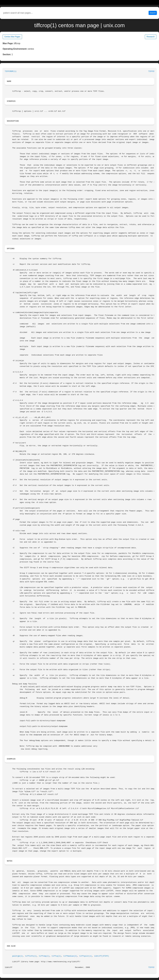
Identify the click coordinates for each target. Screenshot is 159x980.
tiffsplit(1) (86, 956)
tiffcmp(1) (44, 956)
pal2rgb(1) (18, 956)
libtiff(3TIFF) (102, 956)
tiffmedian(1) (70, 956)
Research (151, 37)
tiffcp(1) (56, 956)
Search (153, 13)
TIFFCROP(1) (11, 71)
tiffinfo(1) (31, 956)
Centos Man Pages (12, 37)
